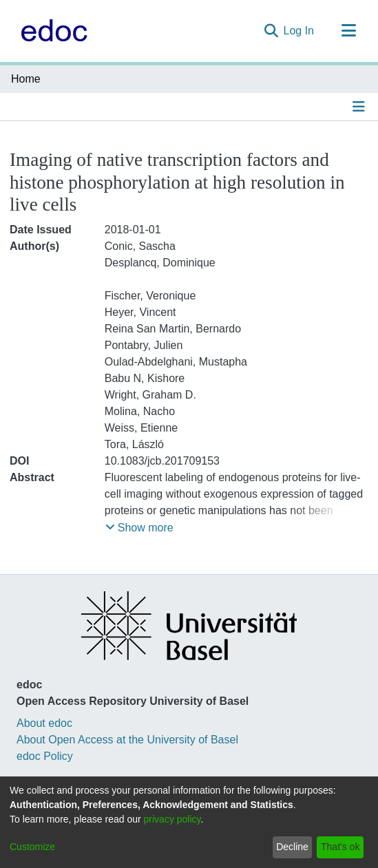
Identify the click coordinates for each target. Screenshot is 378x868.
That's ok (340, 847)
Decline (292, 847)
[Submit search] (271, 31)
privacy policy (172, 819)
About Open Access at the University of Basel (127, 740)
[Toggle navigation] (348, 31)
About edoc (44, 723)
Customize (32, 847)
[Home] (51, 31)
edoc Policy (45, 756)
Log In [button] (300, 31)
